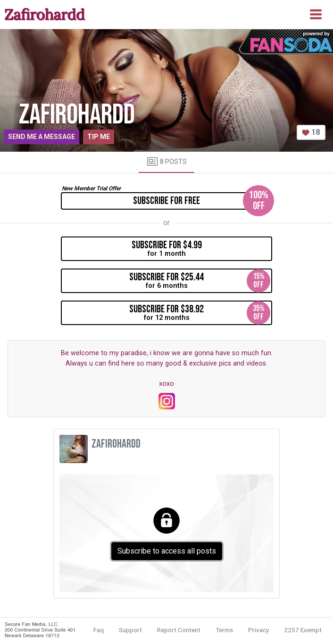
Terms (224, 630)
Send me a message (42, 137)
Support (130, 630)
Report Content (179, 630)
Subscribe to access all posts (167, 551)
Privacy (258, 630)
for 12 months (200, 313)
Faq (99, 630)
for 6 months (200, 281)
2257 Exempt (303, 630)
